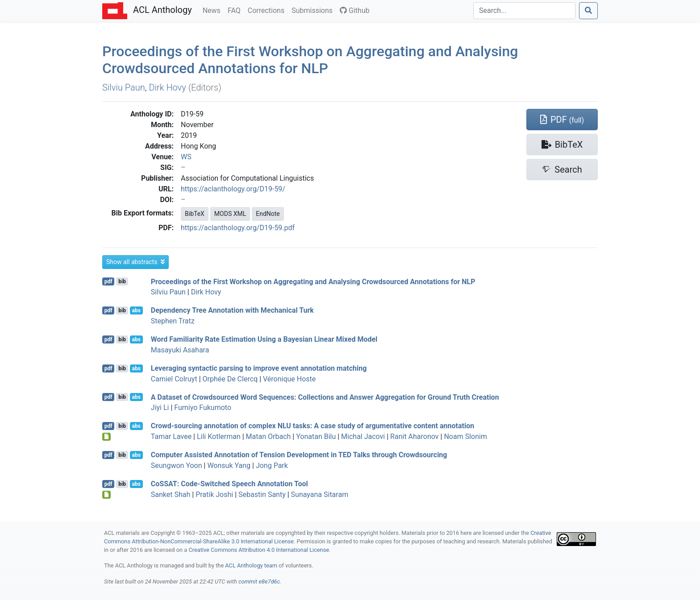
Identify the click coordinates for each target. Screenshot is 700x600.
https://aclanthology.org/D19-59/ (233, 189)
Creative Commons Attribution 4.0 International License (259, 550)
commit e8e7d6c (259, 581)
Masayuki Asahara (180, 350)
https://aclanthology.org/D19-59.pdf (238, 228)
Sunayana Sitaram (320, 494)
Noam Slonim (465, 437)
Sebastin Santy (262, 494)
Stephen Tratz (173, 321)
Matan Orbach (269, 437)
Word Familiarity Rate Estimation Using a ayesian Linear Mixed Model (264, 339)
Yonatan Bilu (316, 437)
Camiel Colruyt (174, 379)
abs (136, 310)
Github (355, 10)
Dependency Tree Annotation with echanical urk (232, 310)
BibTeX (195, 214)
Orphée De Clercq (230, 379)
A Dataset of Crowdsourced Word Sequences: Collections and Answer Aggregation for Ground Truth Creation (325, 397)
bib (122, 281)
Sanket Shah (171, 494)
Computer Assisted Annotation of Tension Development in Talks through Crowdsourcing (299, 455)
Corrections (268, 10)
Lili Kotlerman (219, 437)
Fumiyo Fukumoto (203, 408)
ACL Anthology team (251, 565)
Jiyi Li (160, 408)
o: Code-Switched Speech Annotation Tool (229, 484)
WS (186, 157)
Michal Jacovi (363, 437)
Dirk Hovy (167, 87)
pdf (108, 281)
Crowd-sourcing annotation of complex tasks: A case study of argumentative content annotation (312, 426)
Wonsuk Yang (229, 466)
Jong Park (272, 466)
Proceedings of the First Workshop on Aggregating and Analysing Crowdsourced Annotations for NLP (310, 60)
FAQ (236, 10)
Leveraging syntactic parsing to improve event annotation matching (259, 368)
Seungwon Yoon (177, 466)
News (213, 10)
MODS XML (230, 214)
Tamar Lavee (171, 437)
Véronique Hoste (289, 379)
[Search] (524, 11)
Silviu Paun (124, 87)
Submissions (314, 10)
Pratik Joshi (214, 494)
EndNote (268, 214)
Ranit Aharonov (414, 437)
